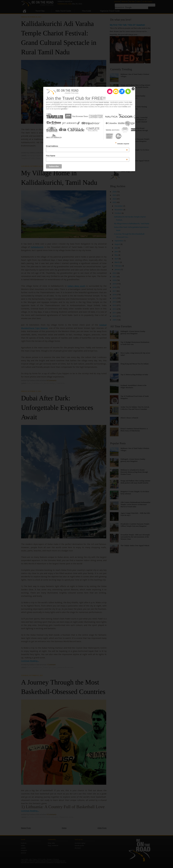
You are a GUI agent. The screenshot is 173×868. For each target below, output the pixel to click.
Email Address (87, 146)
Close (133, 89)
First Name (87, 156)
